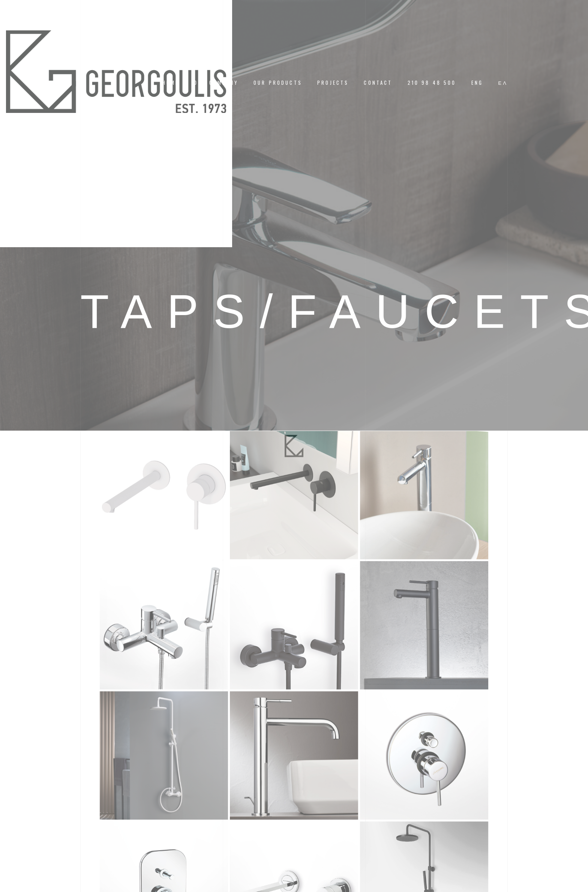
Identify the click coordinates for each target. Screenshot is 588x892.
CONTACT (378, 83)
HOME (171, 83)
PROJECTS (333, 83)
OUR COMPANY (216, 83)
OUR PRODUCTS (278, 83)
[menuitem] (477, 83)
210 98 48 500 (432, 83)
